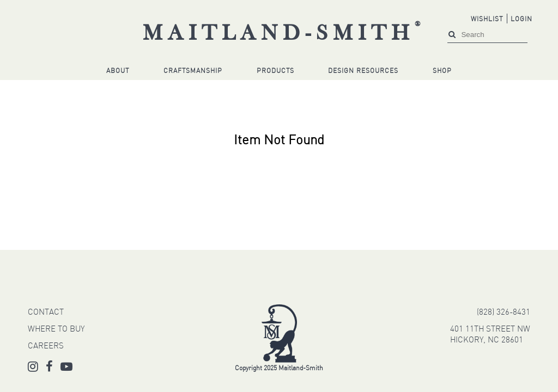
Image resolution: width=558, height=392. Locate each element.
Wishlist (487, 20)
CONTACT (46, 313)
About (118, 71)
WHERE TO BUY (56, 330)
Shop (442, 71)
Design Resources (363, 71)
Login (521, 20)
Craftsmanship (193, 71)
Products (275, 71)
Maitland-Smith (284, 34)
